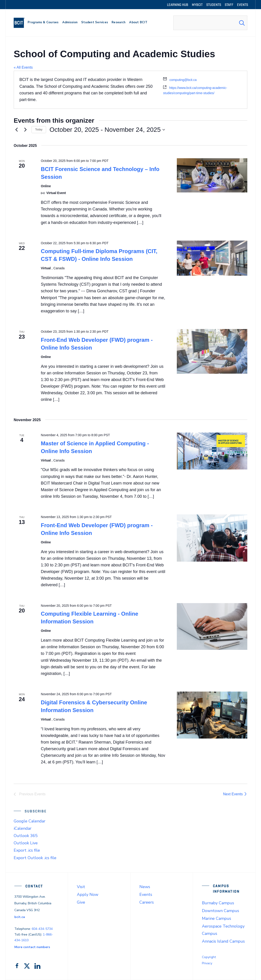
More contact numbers (32, 947)
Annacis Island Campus (223, 941)
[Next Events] (25, 130)
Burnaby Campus (218, 903)
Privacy (207, 963)
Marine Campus (217, 918)
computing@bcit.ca (183, 80)
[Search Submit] (242, 23)
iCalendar (23, 828)
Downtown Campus (221, 911)
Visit (81, 887)
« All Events (23, 67)
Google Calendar (30, 821)
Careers (147, 902)
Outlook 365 (26, 836)
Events (146, 894)
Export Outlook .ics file (35, 858)
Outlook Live (26, 843)
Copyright (209, 957)
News (145, 887)
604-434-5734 (42, 929)
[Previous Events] (16, 130)
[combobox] (210, 23)
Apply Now (88, 894)
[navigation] (21, 23)
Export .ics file (27, 850)
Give (81, 902)
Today (39, 130)
